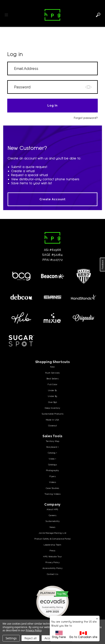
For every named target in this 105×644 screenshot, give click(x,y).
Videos (53, 482)
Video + (52, 459)
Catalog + (52, 453)
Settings (11, 638)
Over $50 (53, 402)
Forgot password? (86, 118)
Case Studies (52, 488)
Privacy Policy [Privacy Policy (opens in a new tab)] (52, 562)
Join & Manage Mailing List (52, 533)
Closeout (53, 426)
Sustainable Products (53, 414)
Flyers (53, 476)
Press (52, 551)
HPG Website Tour (52, 557)
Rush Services (52, 373)
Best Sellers (52, 379)
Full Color (52, 384)
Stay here (59, 635)
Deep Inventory (52, 408)
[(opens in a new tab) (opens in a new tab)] (52, 602)
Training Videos (53, 494)
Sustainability (52, 521)
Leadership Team (52, 545)
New (52, 367)
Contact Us (52, 574)
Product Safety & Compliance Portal (52, 539)
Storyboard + (52, 447)
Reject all (31, 638)
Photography (52, 470)
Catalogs (53, 465)
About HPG (52, 509)
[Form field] (52, 68)
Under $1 (53, 390)
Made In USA (52, 420)
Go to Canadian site (83, 635)
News (52, 527)
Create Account (52, 199)
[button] (102, 264)
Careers (52, 515)
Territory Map (53, 441)
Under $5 (52, 396)
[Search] (98, 15)
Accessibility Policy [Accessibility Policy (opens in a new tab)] (52, 568)
